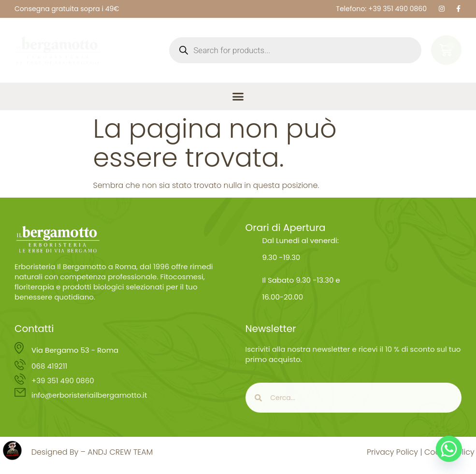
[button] (238, 97)
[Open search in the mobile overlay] (295, 50)
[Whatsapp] (449, 449)
